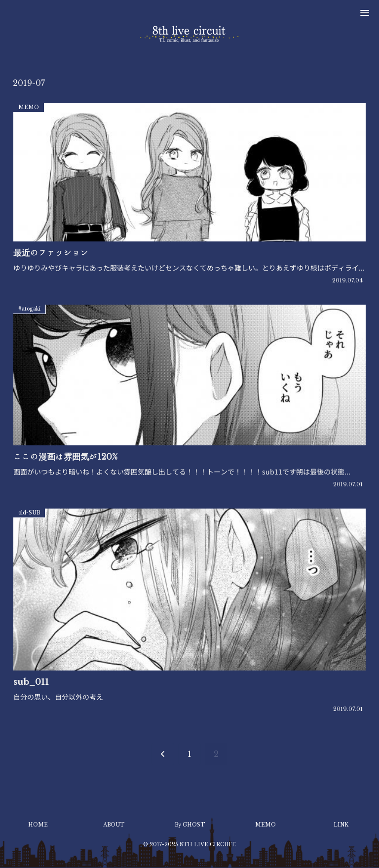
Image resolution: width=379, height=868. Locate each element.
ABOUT (114, 825)
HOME (38, 825)
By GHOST (190, 825)
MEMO (265, 825)
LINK (341, 825)
